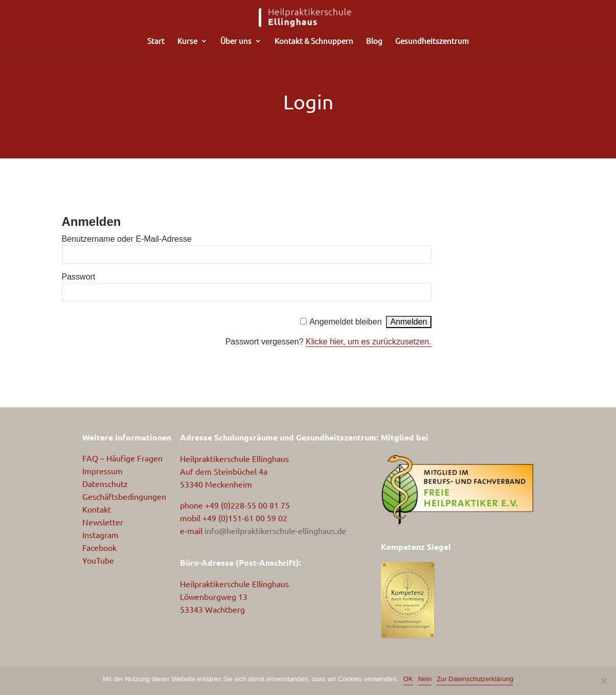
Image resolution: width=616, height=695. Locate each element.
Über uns (236, 41)
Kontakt (97, 509)
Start (156, 41)
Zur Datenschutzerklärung (475, 679)
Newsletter (103, 522)
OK (408, 679)
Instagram (100, 535)
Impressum (102, 471)
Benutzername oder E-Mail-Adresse (127, 239)
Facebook (99, 547)
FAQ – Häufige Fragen (122, 458)
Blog (374, 41)
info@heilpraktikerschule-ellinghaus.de (275, 530)
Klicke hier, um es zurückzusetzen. (368, 342)
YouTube (98, 560)
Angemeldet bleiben (345, 322)
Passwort (79, 277)
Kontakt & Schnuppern (314, 41)
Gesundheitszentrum (432, 41)
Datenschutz (105, 483)
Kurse (187, 41)
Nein (425, 679)
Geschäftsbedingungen (124, 496)
